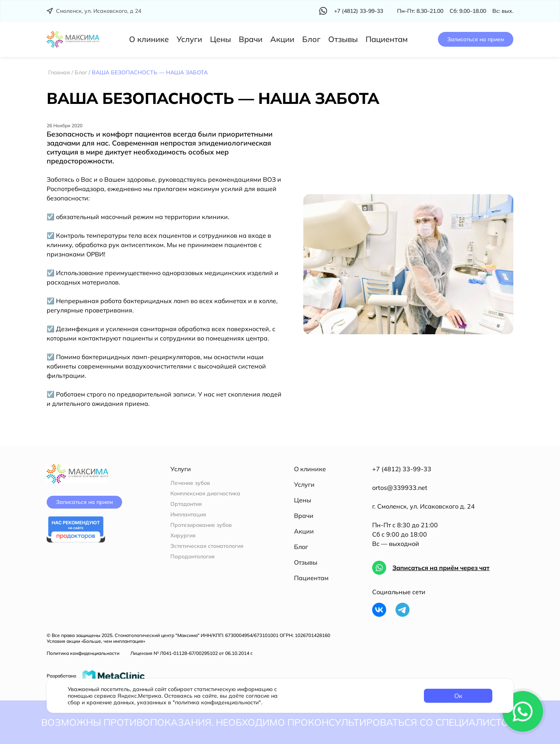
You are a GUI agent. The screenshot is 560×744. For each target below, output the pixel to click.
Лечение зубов (190, 483)
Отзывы (343, 39)
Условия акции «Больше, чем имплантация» (96, 641)
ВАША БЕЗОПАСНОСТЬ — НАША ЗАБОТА (213, 98)
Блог (311, 39)
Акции (282, 39)
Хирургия (183, 536)
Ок (458, 696)
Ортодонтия (186, 504)
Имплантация (188, 515)
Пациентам (387, 39)
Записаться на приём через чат (441, 568)
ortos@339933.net (400, 488)
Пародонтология (192, 557)
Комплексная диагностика (205, 494)
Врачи (251, 39)
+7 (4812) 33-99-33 (402, 469)
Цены (220, 39)
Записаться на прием (476, 39)
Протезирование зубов (201, 525)
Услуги (189, 39)
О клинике (149, 39)
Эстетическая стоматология (207, 546)
